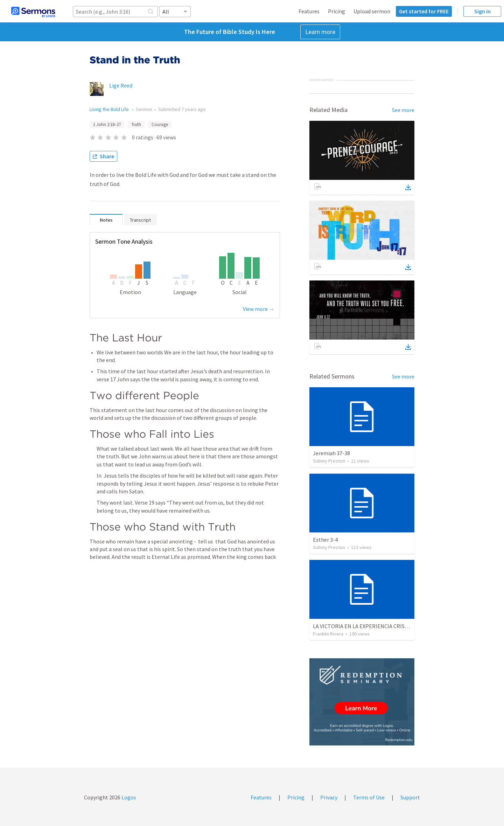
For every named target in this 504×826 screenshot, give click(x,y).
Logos (128, 797)
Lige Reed (121, 85)
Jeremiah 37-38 (331, 453)
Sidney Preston (329, 461)
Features (309, 11)
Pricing (337, 11)
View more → (259, 309)
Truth (136, 124)
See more (403, 110)
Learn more (320, 32)
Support (410, 797)
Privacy (329, 797)
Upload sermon (372, 11)
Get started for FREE (424, 11)
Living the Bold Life (110, 109)
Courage (160, 124)
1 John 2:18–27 (107, 124)
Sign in (482, 11)
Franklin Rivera (328, 634)
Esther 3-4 (325, 540)
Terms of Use (369, 797)
